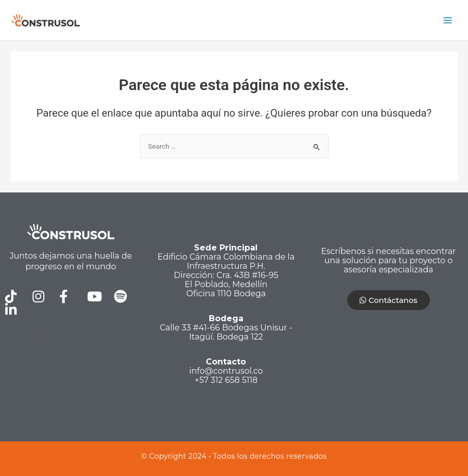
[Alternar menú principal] (448, 20)
